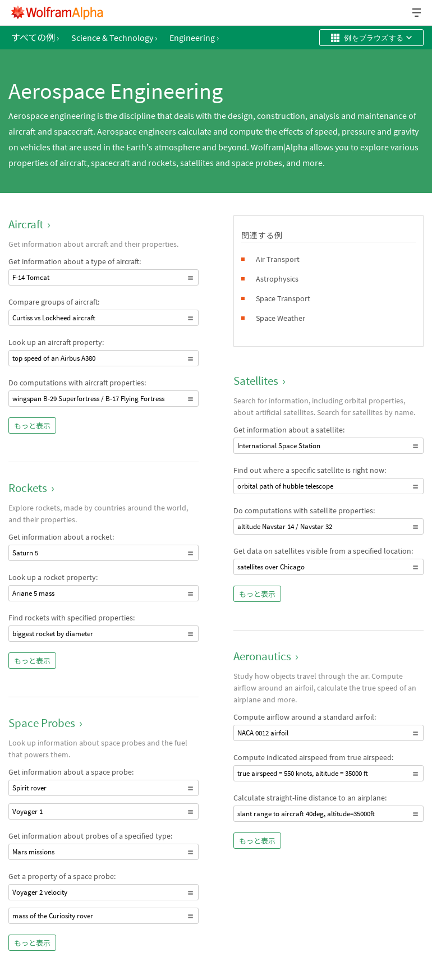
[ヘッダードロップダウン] (417, 13)
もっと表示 (32, 426)
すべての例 (35, 38)
